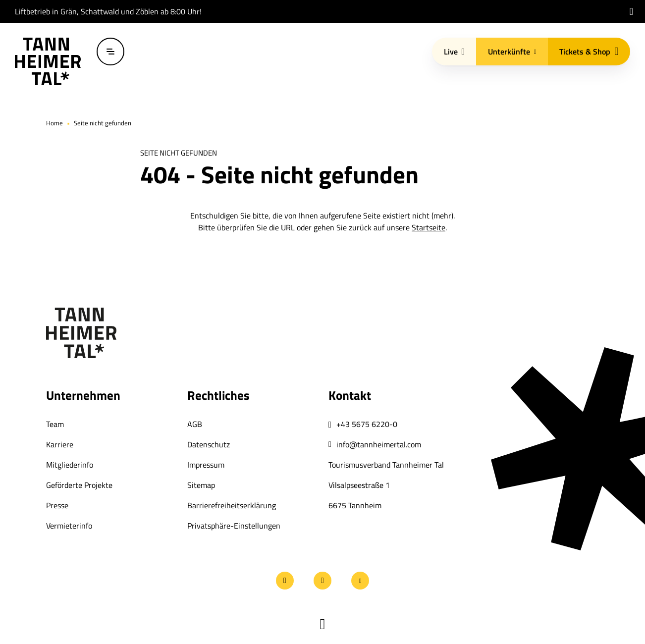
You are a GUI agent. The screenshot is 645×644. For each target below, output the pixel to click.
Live (454, 52)
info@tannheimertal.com (379, 444)
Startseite (429, 227)
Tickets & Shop (589, 52)
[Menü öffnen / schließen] (110, 52)
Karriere (60, 444)
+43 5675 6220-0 (367, 424)
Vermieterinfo (69, 526)
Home (54, 123)
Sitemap (201, 485)
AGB (195, 424)
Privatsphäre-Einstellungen (234, 526)
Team (55, 424)
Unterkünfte (512, 52)
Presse (57, 505)
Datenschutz (209, 444)
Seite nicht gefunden (103, 123)
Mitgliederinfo (70, 465)
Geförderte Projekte (79, 485)
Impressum (206, 465)
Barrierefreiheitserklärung (232, 505)
